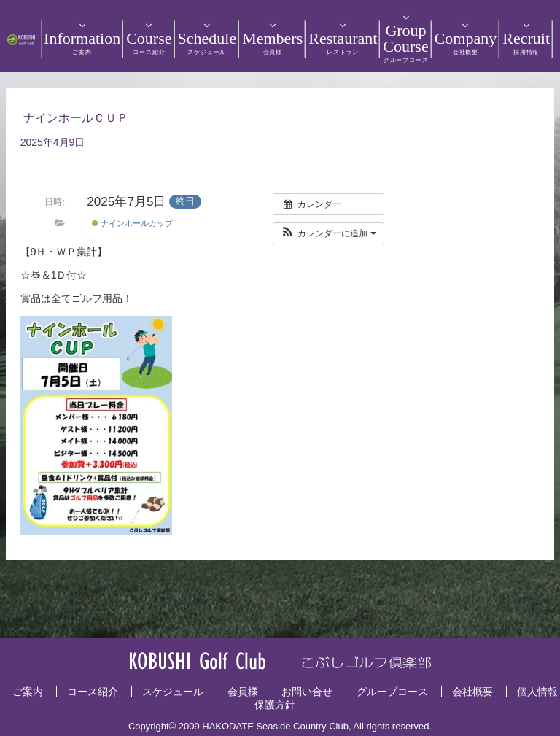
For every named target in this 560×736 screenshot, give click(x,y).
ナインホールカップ (132, 223)
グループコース (392, 692)
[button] (328, 233)
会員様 (243, 692)
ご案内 (28, 692)
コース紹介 (93, 692)
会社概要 (472, 692)
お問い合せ (307, 692)
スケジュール (173, 692)
